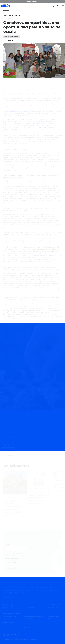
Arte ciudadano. (12, 563)
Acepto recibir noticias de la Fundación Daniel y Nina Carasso (16, 554)
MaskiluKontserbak (47, 255)
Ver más (7, 445)
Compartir (8, 41)
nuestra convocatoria (17, 111)
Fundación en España (32, 1)
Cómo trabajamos (29, 607)
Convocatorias (8, 625)
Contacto (50, 619)
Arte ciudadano (8, 607)
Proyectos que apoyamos (11, 616)
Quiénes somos (52, 607)
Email (7, 545)
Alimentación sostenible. (14, 561)
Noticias (5, 10)
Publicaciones (28, 619)
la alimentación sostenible (33, 123)
